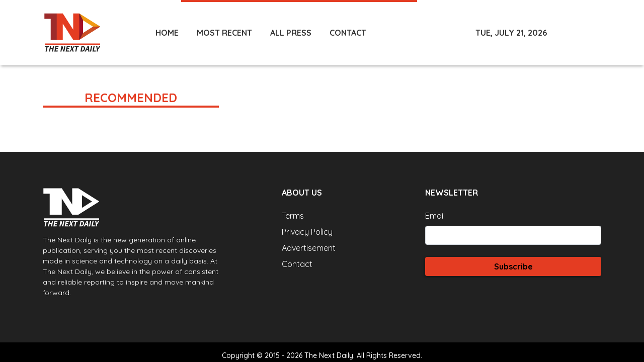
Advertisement (309, 248)
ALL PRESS (291, 33)
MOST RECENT (224, 33)
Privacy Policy (307, 232)
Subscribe (513, 266)
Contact (297, 264)
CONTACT (348, 33)
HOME (167, 33)
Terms (293, 216)
